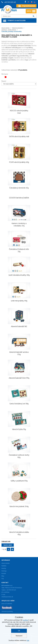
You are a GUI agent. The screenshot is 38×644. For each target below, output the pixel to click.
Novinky (4, 568)
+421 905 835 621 (9, 2)
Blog (3, 576)
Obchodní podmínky (7, 611)
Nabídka (4, 566)
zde (28, 640)
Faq (3, 579)
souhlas (25, 620)
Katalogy (4, 571)
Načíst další (8, 545)
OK (19, 631)
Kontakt (4, 573)
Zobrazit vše (6, 541)
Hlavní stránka (6, 563)
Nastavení (19, 636)
